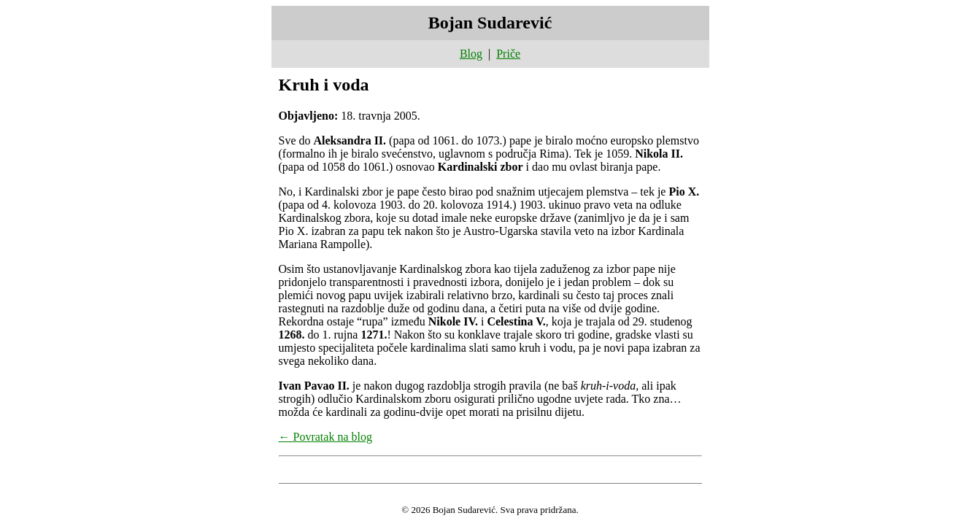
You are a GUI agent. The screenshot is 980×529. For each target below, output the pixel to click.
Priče (508, 54)
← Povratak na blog (325, 437)
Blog (471, 54)
